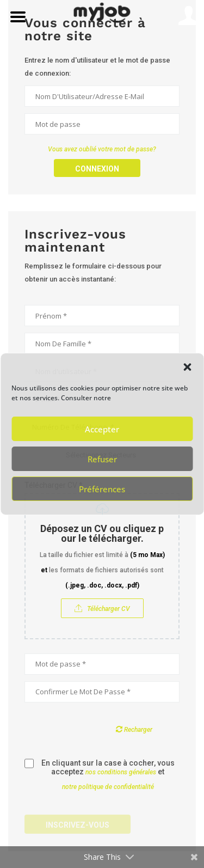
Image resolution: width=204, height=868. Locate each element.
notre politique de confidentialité (108, 787)
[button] (187, 367)
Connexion (97, 169)
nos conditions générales (121, 772)
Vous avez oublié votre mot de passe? (102, 149)
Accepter (102, 429)
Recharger (134, 729)
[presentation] (107, 730)
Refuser (102, 459)
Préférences (102, 489)
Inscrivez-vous (78, 825)
